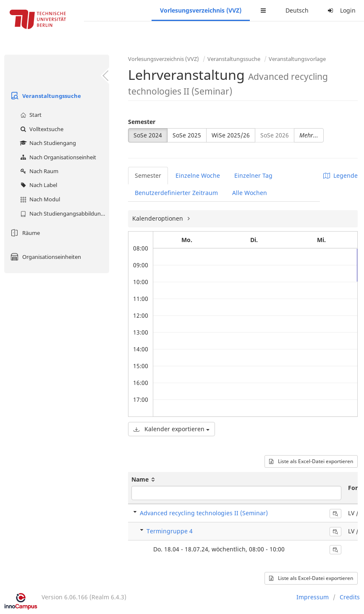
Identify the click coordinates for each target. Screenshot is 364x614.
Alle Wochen (250, 193)
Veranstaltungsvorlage (297, 59)
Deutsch (297, 10)
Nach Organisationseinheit (57, 157)
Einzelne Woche (198, 175)
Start (30, 115)
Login (340, 10)
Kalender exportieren (172, 429)
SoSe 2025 (187, 135)
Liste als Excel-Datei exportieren (311, 461)
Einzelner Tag (253, 175)
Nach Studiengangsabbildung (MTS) (64, 213)
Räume (24, 233)
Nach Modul (39, 199)
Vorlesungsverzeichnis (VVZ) (201, 10)
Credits (350, 597)
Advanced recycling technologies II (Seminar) (204, 513)
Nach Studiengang (47, 143)
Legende (340, 175)
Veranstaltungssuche (45, 96)
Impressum (313, 597)
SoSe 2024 (148, 135)
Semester (142, 122)
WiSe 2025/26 (231, 135)
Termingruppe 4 (170, 531)
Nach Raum (38, 171)
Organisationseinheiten (45, 257)
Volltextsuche (41, 129)
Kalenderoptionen (158, 218)
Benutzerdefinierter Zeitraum (176, 193)
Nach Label (38, 185)
